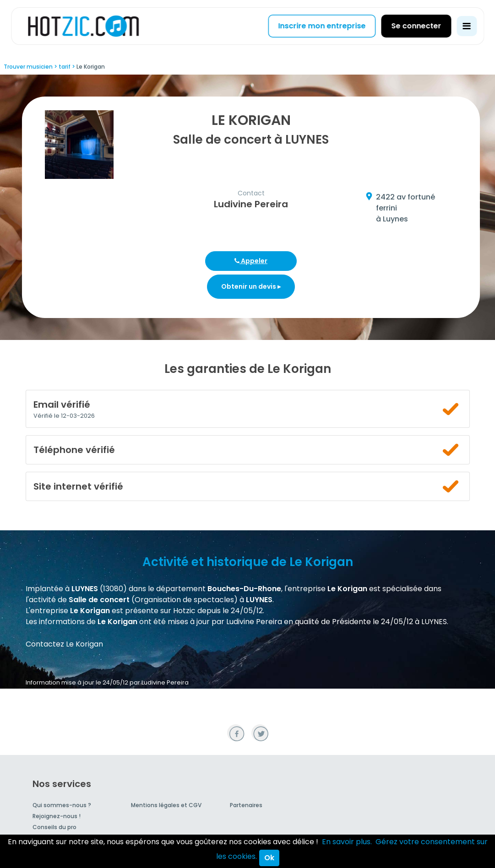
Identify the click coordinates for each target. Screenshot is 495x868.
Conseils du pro (54, 827)
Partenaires (246, 805)
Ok (269, 858)
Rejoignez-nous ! (57, 816)
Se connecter (416, 26)
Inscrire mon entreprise (322, 26)
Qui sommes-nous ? (62, 805)
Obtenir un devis (251, 286)
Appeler (251, 261)
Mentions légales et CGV (166, 805)
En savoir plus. (347, 842)
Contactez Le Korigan (64, 644)
